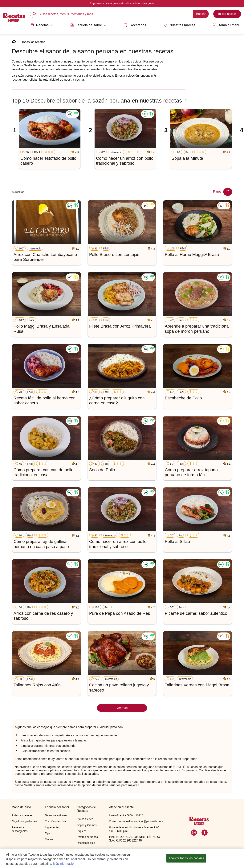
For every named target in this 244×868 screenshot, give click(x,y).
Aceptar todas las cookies (186, 859)
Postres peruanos (87, 837)
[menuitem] (42, 27)
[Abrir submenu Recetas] (42, 25)
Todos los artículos (56, 815)
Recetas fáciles (86, 843)
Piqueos (82, 831)
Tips (47, 833)
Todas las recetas (33, 42)
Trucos (49, 839)
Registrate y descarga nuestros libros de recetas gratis (122, 3)
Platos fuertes (85, 819)
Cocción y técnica (55, 821)
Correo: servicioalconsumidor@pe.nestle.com (136, 821)
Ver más (122, 708)
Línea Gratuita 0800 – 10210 (126, 815)
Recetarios (135, 25)
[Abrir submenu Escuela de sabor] (88, 25)
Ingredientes (52, 827)
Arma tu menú (226, 25)
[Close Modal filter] (228, 192)
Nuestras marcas (179, 25)
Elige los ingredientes (24, 821)
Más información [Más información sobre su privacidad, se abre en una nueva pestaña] (64, 864)
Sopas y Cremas (87, 825)
